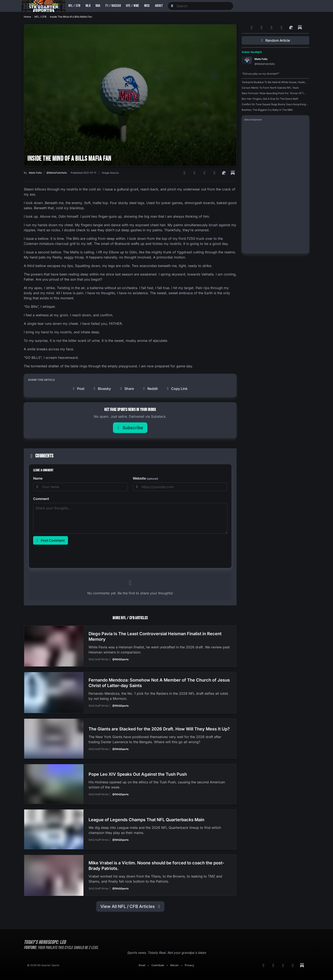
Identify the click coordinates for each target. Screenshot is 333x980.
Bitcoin (174, 964)
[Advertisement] (275, 187)
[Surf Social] (224, 173)
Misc (147, 6)
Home (27, 17)
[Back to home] (44, 6)
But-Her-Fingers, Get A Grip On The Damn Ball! (270, 99)
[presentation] (65, 555)
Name (38, 478)
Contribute (158, 964)
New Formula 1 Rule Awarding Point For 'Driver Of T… (274, 93)
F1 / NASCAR (113, 6)
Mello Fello (35, 173)
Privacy (189, 964)
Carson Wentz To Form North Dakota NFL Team (270, 88)
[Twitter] (215, 173)
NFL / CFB (74, 6)
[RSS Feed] (185, 173)
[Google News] (195, 173)
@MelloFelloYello (57, 173)
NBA (98, 6)
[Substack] (233, 173)
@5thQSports (121, 659)
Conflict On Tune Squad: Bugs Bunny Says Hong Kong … (275, 104)
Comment (41, 499)
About (159, 6)
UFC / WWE (133, 6)
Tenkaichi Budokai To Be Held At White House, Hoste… (274, 82)
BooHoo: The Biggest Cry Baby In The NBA (267, 110)
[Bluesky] (205, 173)
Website (145, 478)
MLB (88, 6)
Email (142, 964)
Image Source (110, 173)
